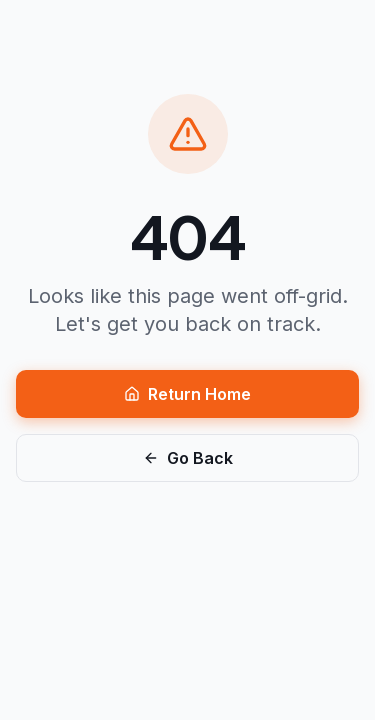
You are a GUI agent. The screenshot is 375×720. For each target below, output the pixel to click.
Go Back (188, 458)
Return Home (187, 394)
